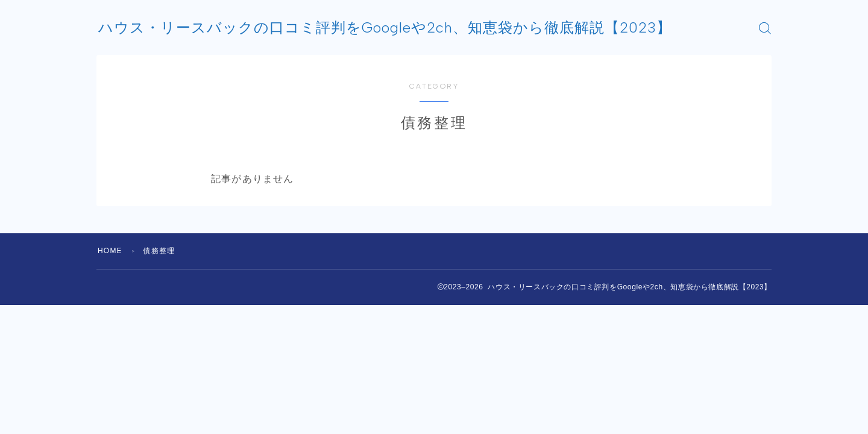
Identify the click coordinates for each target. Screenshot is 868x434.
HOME (110, 251)
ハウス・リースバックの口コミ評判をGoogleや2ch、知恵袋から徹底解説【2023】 (385, 28)
